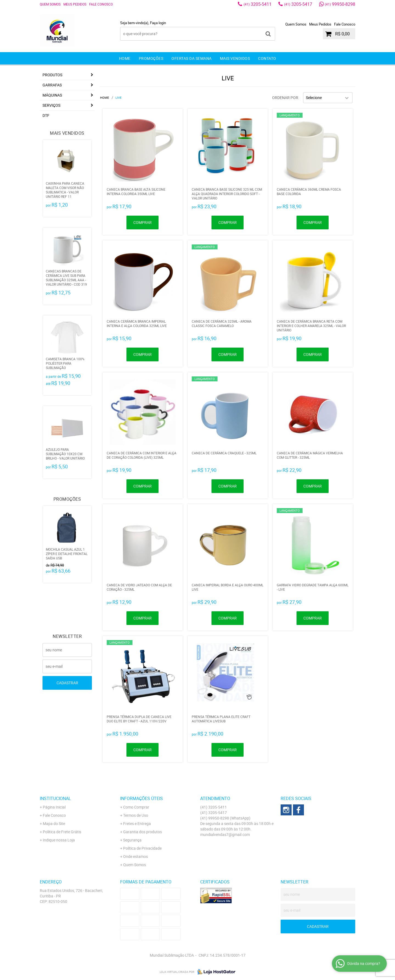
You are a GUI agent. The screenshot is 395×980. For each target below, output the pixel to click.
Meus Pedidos (75, 4)
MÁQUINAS (52, 95)
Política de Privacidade (142, 848)
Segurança (132, 840)
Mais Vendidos (235, 58)
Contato (267, 58)
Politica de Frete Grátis (62, 832)
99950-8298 (340, 4)
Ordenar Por (285, 98)
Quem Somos (50, 4)
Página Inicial (54, 807)
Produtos (52, 75)
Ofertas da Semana (192, 58)
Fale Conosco (101, 4)
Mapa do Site (54, 823)
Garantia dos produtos (143, 832)
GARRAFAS (52, 85)
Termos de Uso (136, 815)
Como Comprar (136, 807)
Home (125, 58)
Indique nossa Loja (59, 840)
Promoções (151, 58)
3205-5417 (298, 4)
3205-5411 (258, 4)
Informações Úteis (142, 798)
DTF (46, 115)
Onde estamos (136, 856)
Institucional (55, 798)
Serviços (51, 105)
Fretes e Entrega (137, 823)
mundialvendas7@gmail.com (225, 834)
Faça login (158, 23)
